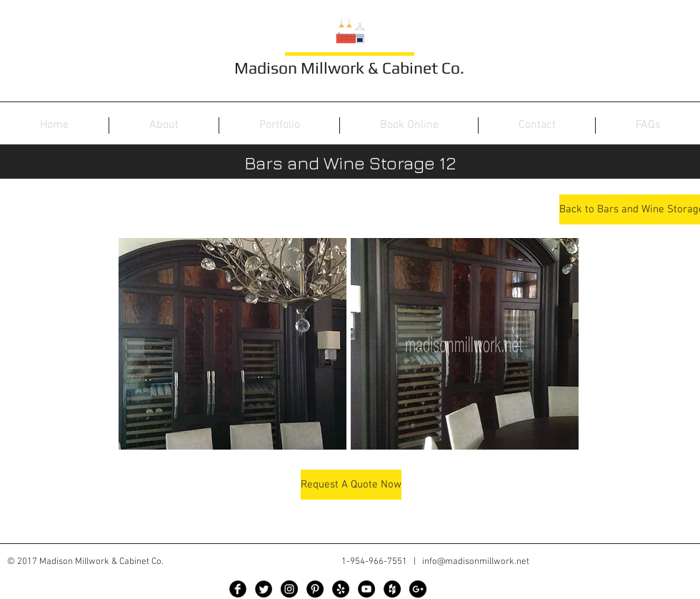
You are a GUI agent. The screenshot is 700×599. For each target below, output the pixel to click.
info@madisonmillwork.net (476, 562)
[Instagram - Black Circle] (289, 589)
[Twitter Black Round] (264, 589)
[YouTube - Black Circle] (366, 589)
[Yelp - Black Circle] (341, 589)
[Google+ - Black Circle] (418, 589)
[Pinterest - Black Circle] (315, 589)
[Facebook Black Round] (238, 589)
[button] (232, 344)
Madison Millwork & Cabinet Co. (349, 68)
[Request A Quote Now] (351, 485)
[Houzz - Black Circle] (392, 589)
